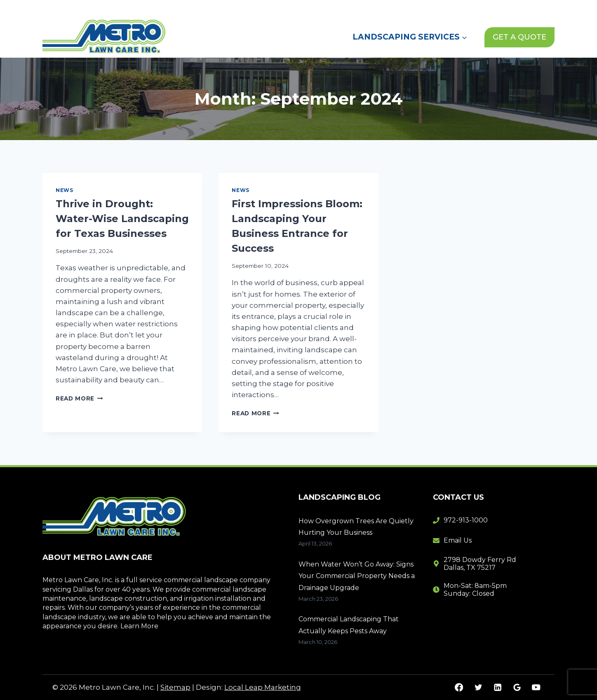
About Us (374, 8)
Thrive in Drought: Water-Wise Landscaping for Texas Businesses (122, 219)
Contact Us (455, 8)
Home (334, 8)
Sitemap (175, 687)
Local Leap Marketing (263, 687)
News (413, 8)
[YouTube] (536, 687)
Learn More (139, 626)
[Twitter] (478, 687)
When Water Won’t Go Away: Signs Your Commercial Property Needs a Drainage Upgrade (357, 576)
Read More (79, 398)
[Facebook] (459, 687)
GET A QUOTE (519, 37)
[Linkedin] (497, 687)
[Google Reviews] (517, 687)
